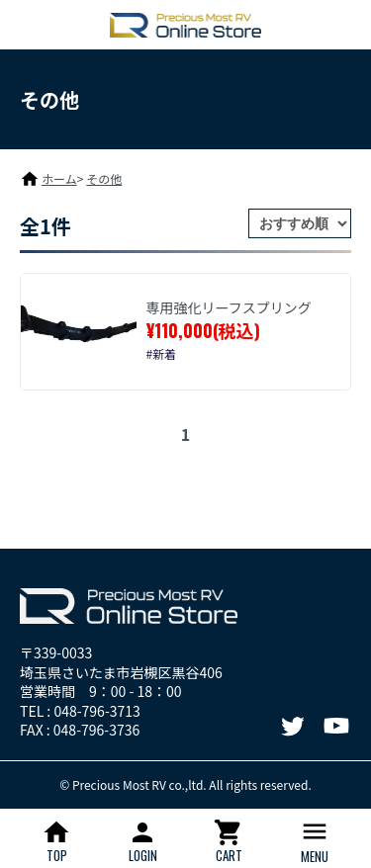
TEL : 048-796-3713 (80, 711)
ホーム (59, 178)
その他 (104, 178)
